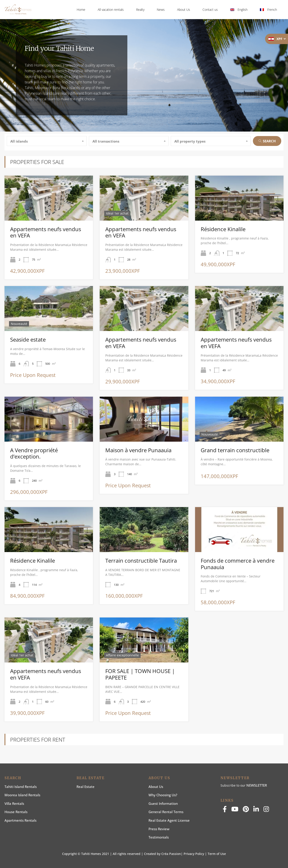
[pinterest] (246, 810)
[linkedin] (256, 810)
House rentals (16, 812)
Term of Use (217, 854)
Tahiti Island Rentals (21, 787)
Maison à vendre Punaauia (138, 450)
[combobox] (47, 141)
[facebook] (225, 810)
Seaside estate (28, 339)
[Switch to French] (268, 10)
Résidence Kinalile (223, 229)
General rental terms (166, 812)
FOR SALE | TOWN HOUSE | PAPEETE (140, 674)
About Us (184, 10)
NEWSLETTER (257, 785)
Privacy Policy (194, 854)
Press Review (159, 829)
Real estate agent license (169, 820)
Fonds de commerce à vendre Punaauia (238, 564)
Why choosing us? (163, 795)
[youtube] (235, 810)
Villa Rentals (14, 803)
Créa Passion (171, 854)
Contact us (210, 10)
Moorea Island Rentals (22, 795)
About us (156, 787)
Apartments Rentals (20, 820)
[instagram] (266, 810)
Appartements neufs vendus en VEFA (46, 232)
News (161, 10)
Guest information (163, 803)
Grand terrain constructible (235, 450)
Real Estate (85, 787)
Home (81, 10)
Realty (140, 10)
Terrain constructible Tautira (141, 560)
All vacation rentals (111, 10)
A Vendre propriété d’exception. (34, 453)
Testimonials (159, 837)
